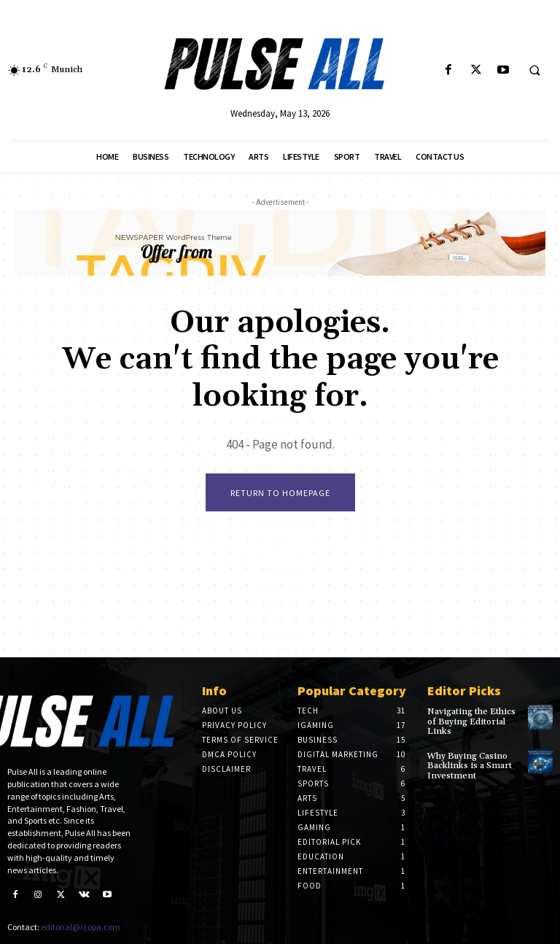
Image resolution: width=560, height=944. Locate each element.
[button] (534, 71)
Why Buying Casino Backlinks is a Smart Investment (469, 766)
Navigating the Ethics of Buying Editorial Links (471, 721)
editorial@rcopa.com (81, 927)
